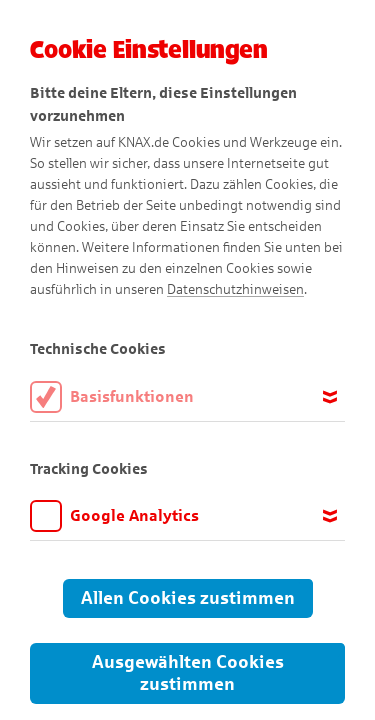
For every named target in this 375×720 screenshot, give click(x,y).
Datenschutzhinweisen (235, 289)
